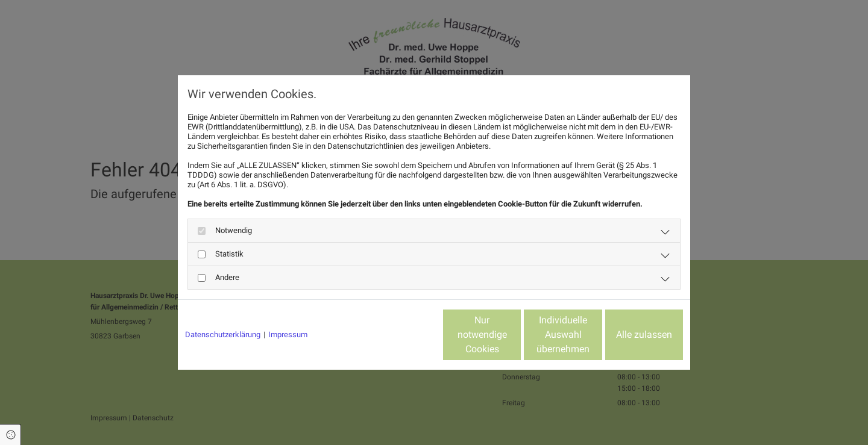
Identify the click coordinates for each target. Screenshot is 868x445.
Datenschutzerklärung (223, 335)
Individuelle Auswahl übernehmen (513, 335)
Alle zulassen (627, 335)
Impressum (288, 335)
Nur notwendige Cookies (398, 335)
